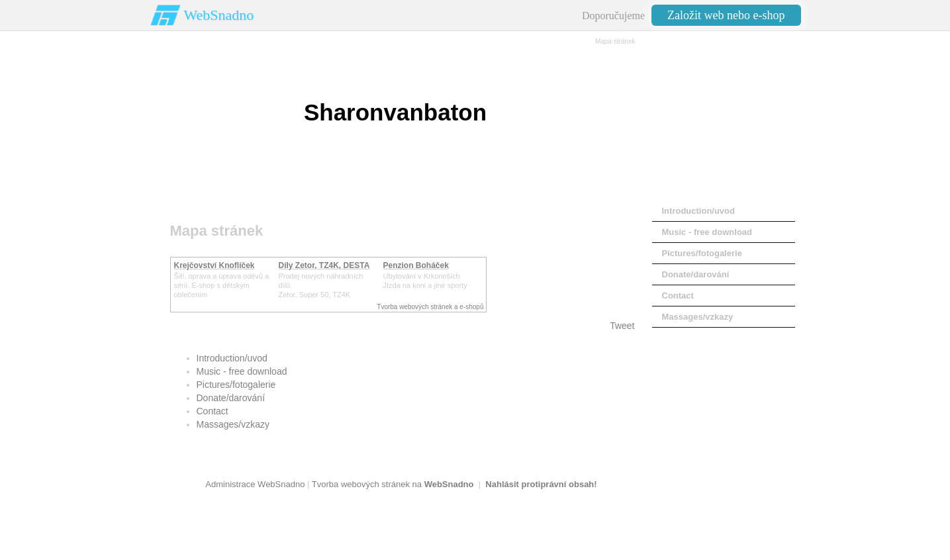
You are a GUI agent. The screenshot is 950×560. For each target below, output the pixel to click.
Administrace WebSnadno (255, 484)
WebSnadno (219, 15)
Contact (213, 411)
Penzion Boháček (416, 265)
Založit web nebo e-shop (726, 15)
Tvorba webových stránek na (393, 484)
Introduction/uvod (232, 358)
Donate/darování (231, 398)
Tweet (622, 326)
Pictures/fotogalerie (236, 385)
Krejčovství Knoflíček (214, 265)
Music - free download (242, 371)
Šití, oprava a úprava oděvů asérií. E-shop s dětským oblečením (222, 285)
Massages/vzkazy (233, 424)
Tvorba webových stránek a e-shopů (430, 307)
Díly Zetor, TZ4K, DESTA (324, 265)
